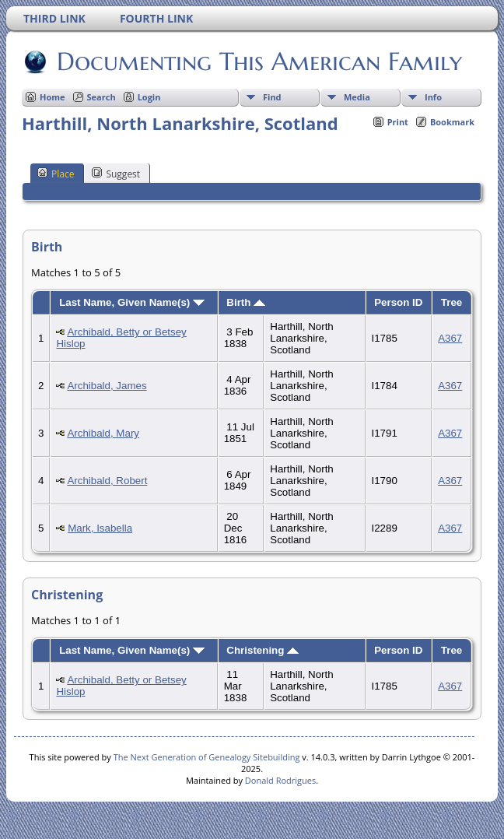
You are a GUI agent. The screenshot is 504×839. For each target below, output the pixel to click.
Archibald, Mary (103, 433)
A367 (450, 338)
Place (56, 174)
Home (52, 97)
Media (357, 97)
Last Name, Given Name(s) (132, 302)
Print (398, 122)
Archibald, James (107, 386)
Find (272, 97)
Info (433, 97)
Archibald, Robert (107, 481)
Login (149, 97)
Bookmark (452, 122)
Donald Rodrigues (280, 780)
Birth (246, 302)
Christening (262, 650)
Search (101, 97)
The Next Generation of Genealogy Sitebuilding (207, 757)
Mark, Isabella (100, 528)
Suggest (116, 174)
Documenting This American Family (258, 61)
